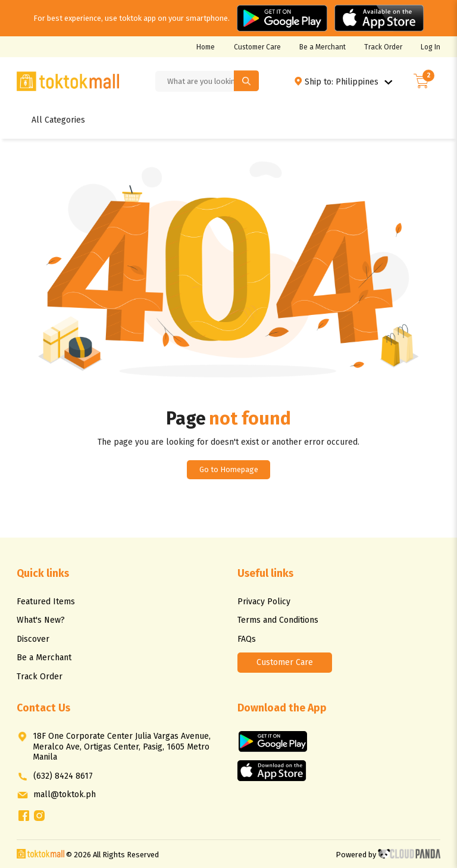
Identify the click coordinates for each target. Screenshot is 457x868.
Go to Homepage (229, 469)
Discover (33, 639)
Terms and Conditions (278, 620)
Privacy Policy (264, 602)
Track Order (383, 47)
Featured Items (46, 602)
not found (250, 419)
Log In (431, 47)
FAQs (247, 639)
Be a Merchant (323, 47)
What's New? (41, 620)
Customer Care (257, 47)
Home (206, 47)
